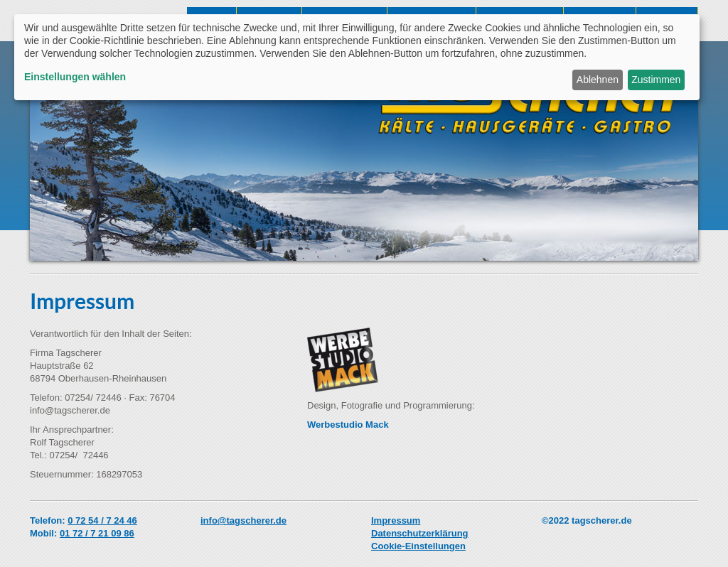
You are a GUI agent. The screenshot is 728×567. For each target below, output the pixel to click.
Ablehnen (598, 80)
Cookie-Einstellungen (418, 546)
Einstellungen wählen (75, 77)
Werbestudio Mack (348, 425)
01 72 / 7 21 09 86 (97, 533)
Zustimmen (656, 80)
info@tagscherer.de (243, 520)
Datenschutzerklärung (420, 533)
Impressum (396, 520)
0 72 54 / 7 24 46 (102, 520)
